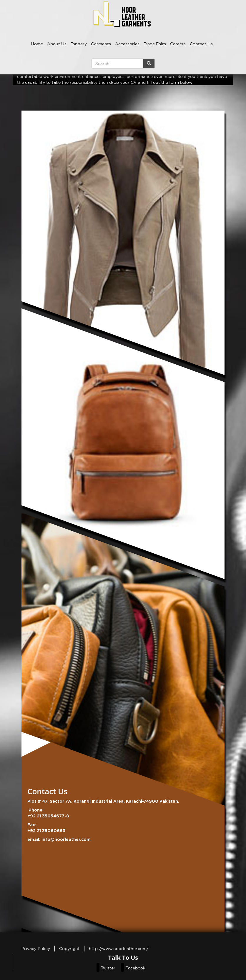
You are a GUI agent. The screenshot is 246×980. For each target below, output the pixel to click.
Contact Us (201, 44)
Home (37, 44)
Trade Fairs (155, 44)
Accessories (127, 44)
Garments (101, 44)
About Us (57, 44)
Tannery (79, 44)
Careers (178, 44)
